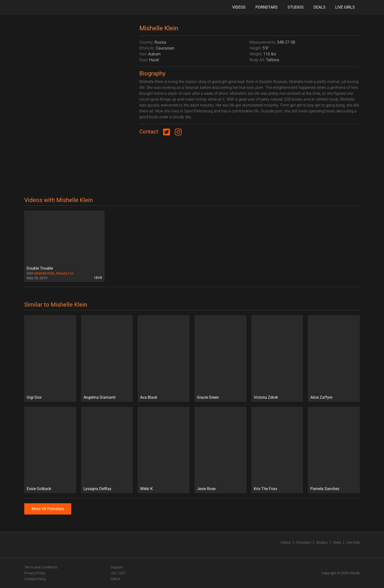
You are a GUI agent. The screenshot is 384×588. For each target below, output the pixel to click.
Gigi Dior (34, 397)
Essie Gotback (39, 489)
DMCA (115, 579)
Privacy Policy (35, 573)
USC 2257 (118, 573)
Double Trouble (40, 268)
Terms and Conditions (41, 567)
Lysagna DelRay (97, 489)
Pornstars (267, 7)
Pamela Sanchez (325, 489)
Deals (319, 7)
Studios (296, 7)
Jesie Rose (206, 489)
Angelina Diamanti (100, 397)
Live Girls (345, 7)
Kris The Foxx (265, 489)
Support (117, 567)
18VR (98, 278)
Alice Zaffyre (321, 397)
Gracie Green (208, 397)
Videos (239, 7)
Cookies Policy (35, 579)
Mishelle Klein (44, 273)
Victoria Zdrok (266, 397)
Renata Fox (65, 273)
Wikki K (146, 489)
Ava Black (149, 397)
